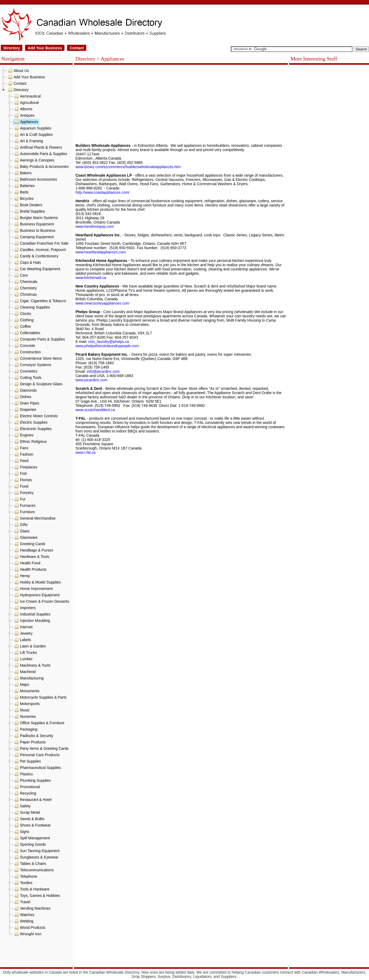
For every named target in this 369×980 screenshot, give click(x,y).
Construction (27, 352)
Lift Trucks (25, 653)
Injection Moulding (32, 621)
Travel (22, 902)
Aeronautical (27, 96)
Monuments (26, 691)
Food (21, 486)
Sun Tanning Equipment (36, 851)
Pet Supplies (27, 761)
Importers (24, 608)
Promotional (26, 787)
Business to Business (34, 230)
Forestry (23, 493)
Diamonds (25, 390)
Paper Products (29, 742)
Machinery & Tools (32, 665)
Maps (21, 685)
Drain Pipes (26, 403)
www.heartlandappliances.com (101, 252)
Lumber (23, 659)
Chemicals (25, 282)
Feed (21, 461)
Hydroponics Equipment (36, 595)
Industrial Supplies (32, 614)
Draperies (25, 410)
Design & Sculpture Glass (38, 384)
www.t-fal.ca (85, 452)
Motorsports (26, 704)
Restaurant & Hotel (32, 800)
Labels (22, 640)
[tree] (36, 502)
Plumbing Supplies (32, 780)
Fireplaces (25, 467)
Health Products (30, 569)
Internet (23, 627)
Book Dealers (28, 205)
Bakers (22, 173)
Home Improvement (33, 589)
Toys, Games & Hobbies (36, 896)
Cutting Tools (27, 378)
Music (21, 710)
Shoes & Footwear (32, 825)
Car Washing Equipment (37, 269)
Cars (20, 275)
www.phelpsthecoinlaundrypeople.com (107, 346)
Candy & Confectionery (36, 256)
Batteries (24, 186)
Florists (22, 480)
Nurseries (24, 716)
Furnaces (24, 505)
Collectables (27, 333)
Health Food (27, 563)
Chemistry (25, 288)
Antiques (24, 115)
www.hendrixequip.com (95, 226)
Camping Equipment (33, 237)
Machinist (24, 672)
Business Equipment (34, 224)
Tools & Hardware (31, 889)
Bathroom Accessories (35, 179)
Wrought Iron (27, 934)
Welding (23, 921)
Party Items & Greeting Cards (41, 748)
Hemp (21, 576)
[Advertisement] (36, 953)
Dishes (22, 397)
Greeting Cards (29, 544)
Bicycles (23, 199)
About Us (18, 71)
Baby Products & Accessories (41, 167)
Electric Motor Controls (35, 416)
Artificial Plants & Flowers (38, 147)
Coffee (22, 326)
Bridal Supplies (29, 211)
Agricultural (26, 103)
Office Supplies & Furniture (39, 723)
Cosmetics (25, 371)
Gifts (20, 525)
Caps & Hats (27, 262)
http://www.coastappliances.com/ (102, 192)
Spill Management (31, 838)
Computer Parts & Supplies (39, 339)
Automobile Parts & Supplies (40, 154)
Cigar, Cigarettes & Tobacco (40, 301)
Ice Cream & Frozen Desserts (41, 601)
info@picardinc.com (104, 371)
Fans (21, 448)
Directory (12, 48)
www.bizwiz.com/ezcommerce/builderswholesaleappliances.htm (128, 167)
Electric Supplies (30, 422)
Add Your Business (45, 48)
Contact (77, 48)
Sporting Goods (29, 844)
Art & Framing (28, 141)
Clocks (22, 314)
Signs (21, 832)
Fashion (23, 454)
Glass (21, 531)
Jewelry (23, 633)
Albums (23, 109)
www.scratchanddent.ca (95, 410)
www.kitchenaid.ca (91, 278)
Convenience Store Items (37, 358)
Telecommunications (33, 870)
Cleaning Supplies (32, 307)
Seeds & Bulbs (29, 819)
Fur (19, 499)
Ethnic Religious (30, 442)
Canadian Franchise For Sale (41, 243)
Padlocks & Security (33, 736)
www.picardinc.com (91, 380)
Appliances (26, 122)
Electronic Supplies (32, 429)
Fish (20, 473)
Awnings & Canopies (34, 160)
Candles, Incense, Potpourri (40, 250)
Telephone (25, 876)
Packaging (25, 729)
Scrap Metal (26, 812)
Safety (22, 806)
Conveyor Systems (32, 365)
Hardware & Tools (31, 557)
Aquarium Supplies (32, 128)
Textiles (23, 883)
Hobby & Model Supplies (37, 582)
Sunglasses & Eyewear (36, 857)
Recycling (25, 793)
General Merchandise (34, 518)
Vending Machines (32, 908)
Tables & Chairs (30, 864)
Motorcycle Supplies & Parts (40, 697)
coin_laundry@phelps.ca (109, 342)
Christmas (25, 294)
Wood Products (29, 928)
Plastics (23, 774)
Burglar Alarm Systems (35, 218)
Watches (24, 915)
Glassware (25, 537)
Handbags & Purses (33, 550)
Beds (21, 192)
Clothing (23, 320)
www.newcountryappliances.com (102, 303)
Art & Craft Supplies (33, 135)
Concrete (24, 346)
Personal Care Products (36, 755)
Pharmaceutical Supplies (37, 768)
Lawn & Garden (29, 646)
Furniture (24, 512)
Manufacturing (28, 678)
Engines (23, 435)
